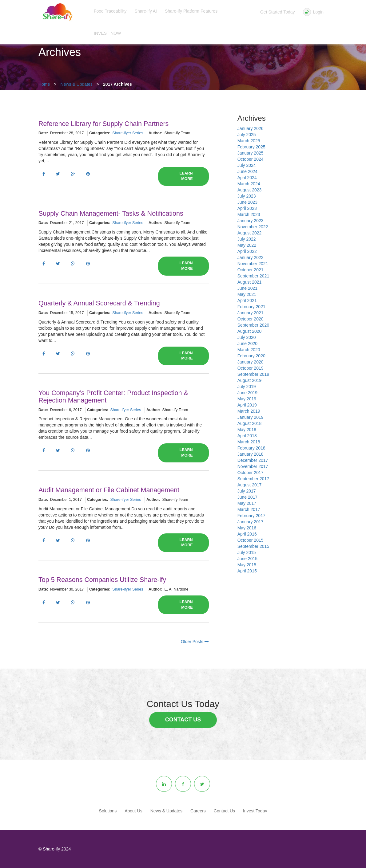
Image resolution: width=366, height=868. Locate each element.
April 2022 (247, 251)
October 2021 (251, 270)
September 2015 (253, 546)
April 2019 (247, 405)
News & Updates (77, 84)
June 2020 (247, 344)
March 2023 (249, 214)
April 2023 (247, 208)
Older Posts (195, 642)
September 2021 (253, 276)
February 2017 (251, 516)
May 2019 (247, 399)
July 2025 (247, 135)
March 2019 (249, 411)
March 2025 (249, 141)
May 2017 (247, 503)
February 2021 (251, 307)
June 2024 (247, 171)
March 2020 (249, 350)
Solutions (108, 811)
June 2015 (247, 559)
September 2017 (253, 479)
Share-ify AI (146, 11)
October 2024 (251, 159)
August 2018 (250, 423)
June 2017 (247, 497)
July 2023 (247, 196)
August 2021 (250, 282)
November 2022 (253, 227)
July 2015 (247, 552)
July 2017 (247, 491)
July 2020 (247, 337)
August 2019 (250, 380)
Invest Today (255, 811)
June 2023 (247, 202)
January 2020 (251, 362)
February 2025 (251, 147)
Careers (198, 811)
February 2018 (251, 448)
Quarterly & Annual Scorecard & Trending (99, 303)
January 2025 (251, 153)
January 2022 (251, 257)
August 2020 (250, 331)
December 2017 (253, 460)
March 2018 (249, 442)
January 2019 (251, 417)
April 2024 (247, 178)
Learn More (186, 176)
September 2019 (253, 374)
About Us (133, 811)
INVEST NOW (107, 33)
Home (44, 84)
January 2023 (251, 221)
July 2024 (247, 165)
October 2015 (251, 540)
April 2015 (247, 571)
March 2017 (249, 509)
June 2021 (247, 288)
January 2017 (251, 522)
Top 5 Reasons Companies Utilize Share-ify (102, 580)
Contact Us (183, 720)
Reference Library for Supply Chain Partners (103, 124)
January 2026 (251, 128)
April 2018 (247, 436)
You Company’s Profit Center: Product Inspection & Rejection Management (113, 397)
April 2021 (247, 300)
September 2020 (253, 325)
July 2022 (247, 239)
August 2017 (250, 485)
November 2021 (253, 264)
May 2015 (247, 565)
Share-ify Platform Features (191, 11)
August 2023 (250, 190)
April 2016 (247, 534)
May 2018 (247, 430)
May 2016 (247, 528)
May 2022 (247, 245)
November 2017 (253, 466)
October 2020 (251, 319)
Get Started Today (278, 12)
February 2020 (251, 356)
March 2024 (249, 184)
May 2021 (247, 294)
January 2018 (251, 454)
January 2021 (251, 313)
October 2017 (251, 473)
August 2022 (250, 233)
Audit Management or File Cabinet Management (109, 490)
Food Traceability (110, 11)
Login (313, 12)
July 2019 (247, 387)
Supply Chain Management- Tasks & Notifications (111, 214)
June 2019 (247, 393)
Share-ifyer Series (128, 133)
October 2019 (251, 368)
